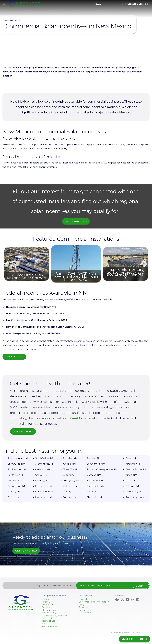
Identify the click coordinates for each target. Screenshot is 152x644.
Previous (7, 264)
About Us (47, 602)
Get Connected (26, 551)
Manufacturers (50, 610)
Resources (84, 610)
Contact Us (48, 604)
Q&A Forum (85, 615)
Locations (47, 599)
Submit (141, 586)
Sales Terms (48, 624)
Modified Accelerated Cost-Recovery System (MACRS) (35, 321)
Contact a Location (137, 4)
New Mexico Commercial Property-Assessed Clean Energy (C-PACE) (43, 328)
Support (83, 599)
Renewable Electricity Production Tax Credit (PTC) (33, 315)
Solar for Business (12, 21)
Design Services (88, 607)
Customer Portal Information (88, 603)
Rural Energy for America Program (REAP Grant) (32, 334)
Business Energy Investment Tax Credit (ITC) (30, 308)
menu (4, 4)
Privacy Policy (50, 613)
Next (145, 264)
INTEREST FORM (23, 431)
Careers (46, 607)
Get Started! (15, 357)
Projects (83, 613)
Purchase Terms (51, 626)
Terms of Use (49, 621)
